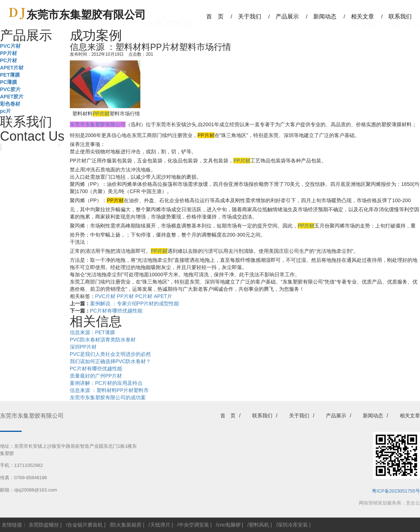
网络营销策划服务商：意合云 (389, 503)
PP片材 (9, 53)
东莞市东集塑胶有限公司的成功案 (108, 397)
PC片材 (9, 60)
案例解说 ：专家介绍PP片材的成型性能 (135, 303)
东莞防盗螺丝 (44, 525)
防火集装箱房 (126, 525)
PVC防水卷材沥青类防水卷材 (103, 340)
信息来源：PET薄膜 (92, 332)
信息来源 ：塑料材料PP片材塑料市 (109, 390)
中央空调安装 (194, 525)
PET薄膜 (10, 75)
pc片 (5, 111)
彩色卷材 (10, 104)
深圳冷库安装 (293, 525)
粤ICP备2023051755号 (396, 491)
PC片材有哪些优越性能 (116, 311)
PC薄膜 (9, 82)
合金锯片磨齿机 (85, 525)
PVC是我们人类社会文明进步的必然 (111, 354)
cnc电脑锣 (229, 525)
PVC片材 (10, 46)
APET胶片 (12, 97)
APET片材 (12, 68)
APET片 (163, 296)
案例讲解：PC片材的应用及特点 (106, 383)
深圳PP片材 (83, 347)
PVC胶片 (10, 89)
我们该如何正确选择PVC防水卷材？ (111, 361)
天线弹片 (160, 525)
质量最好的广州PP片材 (96, 376)
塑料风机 (259, 525)
